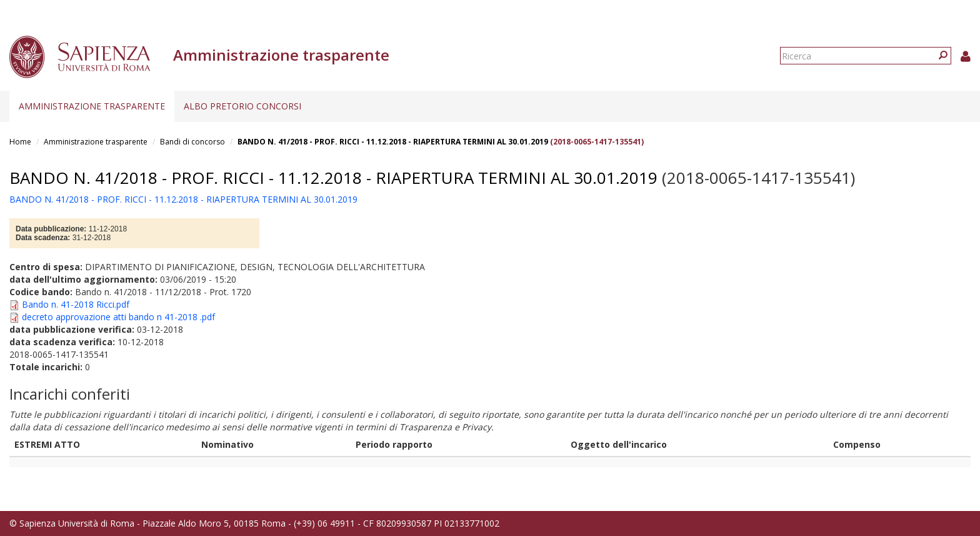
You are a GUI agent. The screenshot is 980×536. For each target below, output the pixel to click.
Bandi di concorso (192, 142)
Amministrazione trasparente (92, 106)
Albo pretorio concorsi (242, 106)
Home (20, 142)
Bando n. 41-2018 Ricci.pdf (76, 304)
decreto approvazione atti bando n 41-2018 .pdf (118, 317)
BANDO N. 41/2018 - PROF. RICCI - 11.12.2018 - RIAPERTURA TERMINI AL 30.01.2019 (393, 142)
